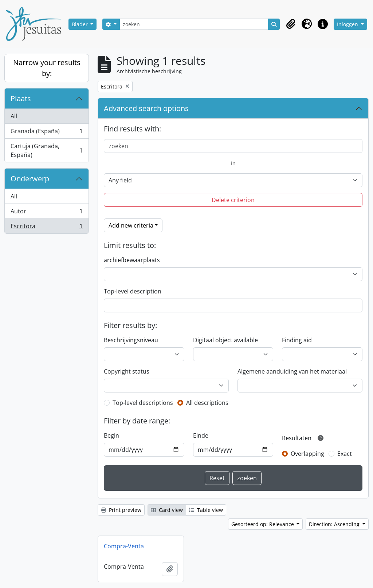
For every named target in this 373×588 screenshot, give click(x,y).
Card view (167, 510)
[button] (291, 24)
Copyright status (127, 371)
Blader (81, 24)
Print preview (121, 510)
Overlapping (307, 454)
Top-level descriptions (143, 403)
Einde (201, 435)
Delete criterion (233, 200)
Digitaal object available (225, 340)
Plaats (21, 98)
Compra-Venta (124, 546)
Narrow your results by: (47, 68)
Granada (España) (46, 133)
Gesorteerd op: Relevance (263, 524)
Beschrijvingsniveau (131, 340)
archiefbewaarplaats (132, 260)
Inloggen (348, 24)
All (14, 116)
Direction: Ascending (335, 524)
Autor (46, 213)
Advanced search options (146, 108)
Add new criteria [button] (131, 225)
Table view (206, 510)
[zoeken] (194, 24)
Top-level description (133, 291)
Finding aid (297, 340)
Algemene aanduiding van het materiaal (292, 371)
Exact (345, 454)
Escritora (46, 228)
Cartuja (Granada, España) (46, 150)
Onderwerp (30, 179)
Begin (111, 435)
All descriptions (207, 403)
